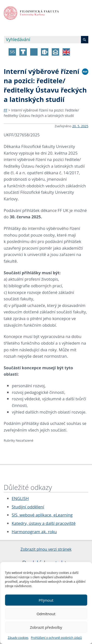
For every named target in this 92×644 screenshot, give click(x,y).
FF (6, 110)
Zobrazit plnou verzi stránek (46, 549)
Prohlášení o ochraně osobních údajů (56, 638)
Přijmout (46, 600)
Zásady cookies (18, 638)
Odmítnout (46, 614)
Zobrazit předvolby (46, 627)
